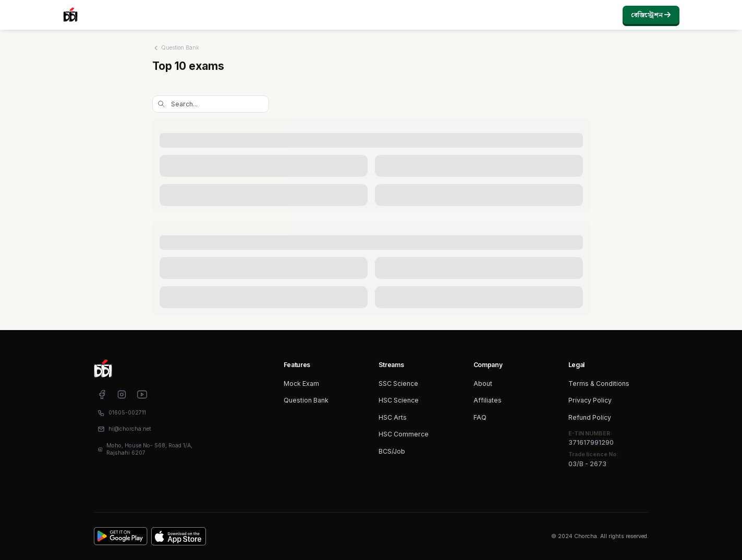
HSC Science (399, 400)
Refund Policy (590, 417)
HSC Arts (393, 417)
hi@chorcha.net (130, 429)
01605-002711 (127, 413)
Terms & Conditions (599, 384)
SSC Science (398, 384)
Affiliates (488, 400)
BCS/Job (392, 451)
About (483, 384)
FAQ (480, 417)
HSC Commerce (404, 434)
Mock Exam (301, 384)
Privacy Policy (590, 400)
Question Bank (306, 400)
